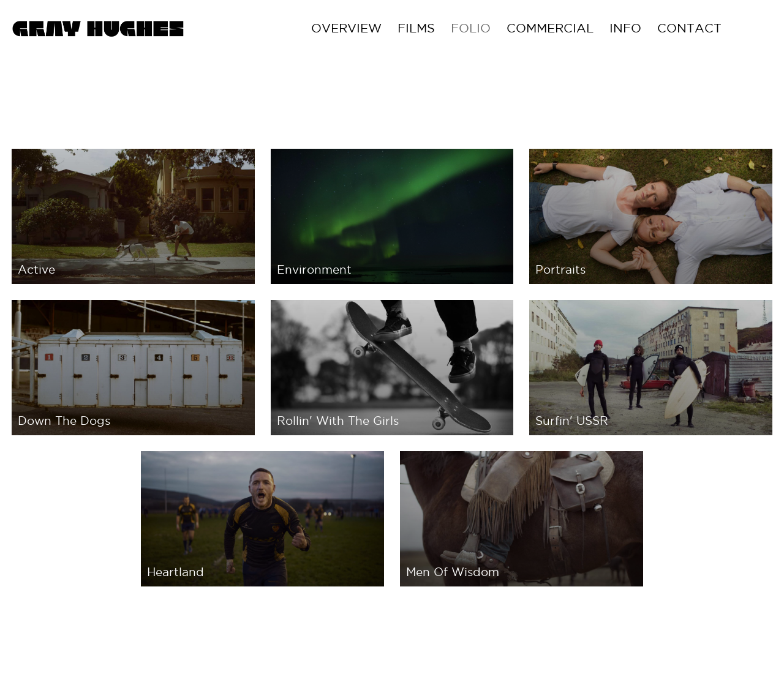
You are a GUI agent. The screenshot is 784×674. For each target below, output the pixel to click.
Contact (740, 28)
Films (466, 28)
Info (676, 28)
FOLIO (521, 28)
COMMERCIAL (600, 28)
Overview (397, 28)
